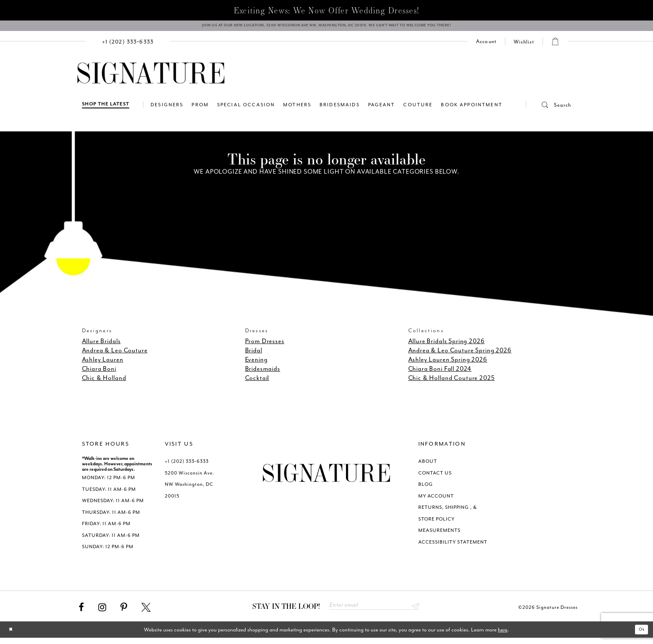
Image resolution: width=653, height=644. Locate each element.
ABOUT (428, 466)
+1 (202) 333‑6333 (187, 466)
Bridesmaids (263, 373)
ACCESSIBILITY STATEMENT (453, 546)
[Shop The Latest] (106, 109)
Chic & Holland (104, 383)
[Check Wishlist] (524, 46)
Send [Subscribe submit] (414, 611)
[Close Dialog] (13, 636)
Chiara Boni (99, 373)
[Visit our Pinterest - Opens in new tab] (124, 612)
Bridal (254, 355)
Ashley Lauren (103, 364)
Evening (256, 364)
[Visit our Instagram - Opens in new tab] (102, 612)
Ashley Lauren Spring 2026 (448, 364)
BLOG (426, 489)
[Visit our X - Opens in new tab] (146, 612)
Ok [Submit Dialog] (639, 635)
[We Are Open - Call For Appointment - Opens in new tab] (326, 28)
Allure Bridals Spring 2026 (447, 346)
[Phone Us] (128, 46)
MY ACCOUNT (436, 500)
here (503, 635)
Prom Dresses (265, 346)
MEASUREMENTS (439, 535)
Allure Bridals (101, 346)
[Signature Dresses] (151, 78)
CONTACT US (435, 477)
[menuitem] (128, 46)
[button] (549, 109)
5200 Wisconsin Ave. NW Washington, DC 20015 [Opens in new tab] (189, 489)
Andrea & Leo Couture (115, 355)
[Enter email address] (374, 611)
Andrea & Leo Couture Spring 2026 (460, 355)
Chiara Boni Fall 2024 (440, 373)
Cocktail (257, 383)
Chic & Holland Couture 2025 (452, 383)
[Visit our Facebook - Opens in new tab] (81, 612)
